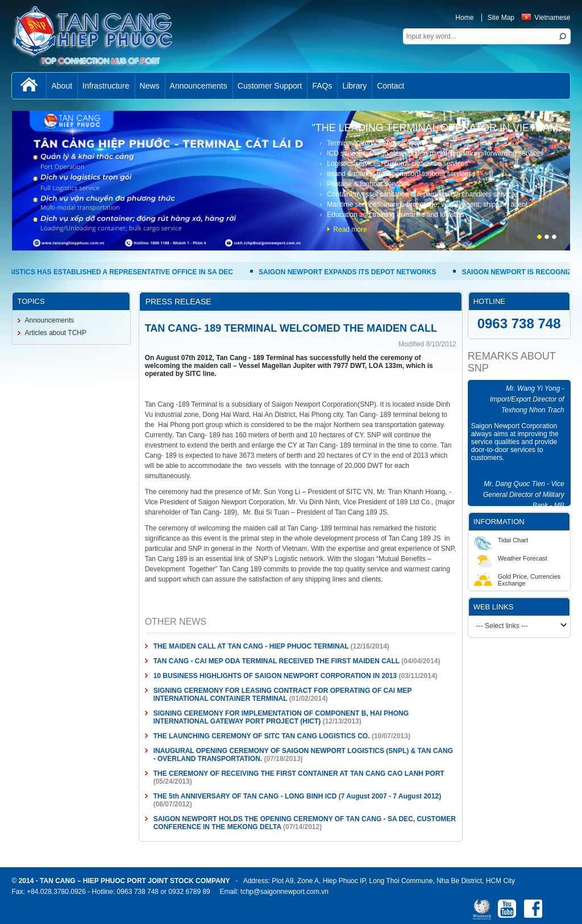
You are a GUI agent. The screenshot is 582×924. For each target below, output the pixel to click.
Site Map (501, 18)
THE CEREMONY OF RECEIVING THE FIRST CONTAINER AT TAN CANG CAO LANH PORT (299, 774)
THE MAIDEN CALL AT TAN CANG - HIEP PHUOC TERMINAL (251, 646)
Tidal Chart (501, 540)
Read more (350, 229)
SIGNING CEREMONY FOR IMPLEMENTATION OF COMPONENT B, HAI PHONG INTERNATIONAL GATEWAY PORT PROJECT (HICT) (281, 717)
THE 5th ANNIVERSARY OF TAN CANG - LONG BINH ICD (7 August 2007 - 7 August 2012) (298, 796)
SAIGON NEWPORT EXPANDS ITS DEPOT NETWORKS (349, 272)
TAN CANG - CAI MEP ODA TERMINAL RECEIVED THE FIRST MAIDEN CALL (277, 661)
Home (464, 18)
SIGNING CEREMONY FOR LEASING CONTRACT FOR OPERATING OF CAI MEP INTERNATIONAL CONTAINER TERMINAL (283, 695)
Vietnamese (546, 18)
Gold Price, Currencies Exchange (517, 580)
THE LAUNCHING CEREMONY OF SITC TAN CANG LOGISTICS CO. (262, 736)
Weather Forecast (511, 558)
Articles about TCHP (55, 333)
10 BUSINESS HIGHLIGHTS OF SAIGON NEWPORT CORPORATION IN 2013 (275, 676)
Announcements (49, 320)
